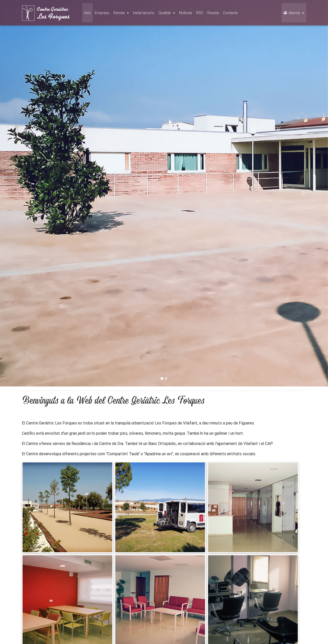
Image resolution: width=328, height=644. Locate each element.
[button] (25, 193)
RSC (200, 13)
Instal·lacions (144, 13)
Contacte (230, 13)
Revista (213, 13)
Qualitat (165, 13)
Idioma (292, 13)
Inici (88, 13)
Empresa (102, 13)
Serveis (120, 13)
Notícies (186, 13)
